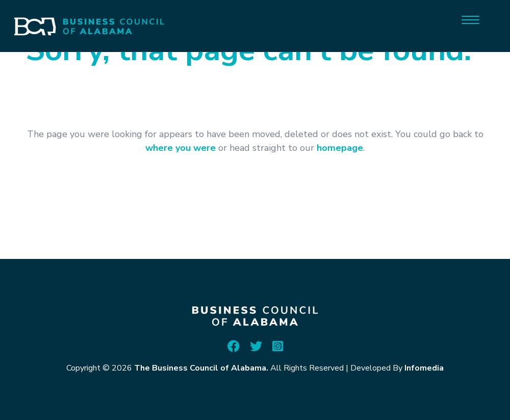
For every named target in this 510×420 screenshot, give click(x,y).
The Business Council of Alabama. (201, 368)
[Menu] (470, 19)
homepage (340, 148)
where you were (181, 148)
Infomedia (424, 368)
